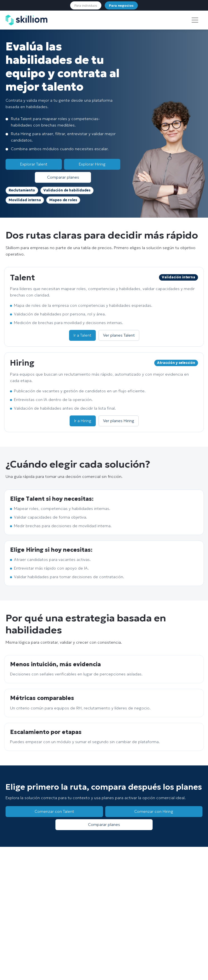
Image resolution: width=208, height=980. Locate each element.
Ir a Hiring (83, 421)
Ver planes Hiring (119, 421)
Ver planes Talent (119, 335)
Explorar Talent (34, 164)
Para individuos (86, 5)
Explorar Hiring (92, 164)
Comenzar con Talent (54, 811)
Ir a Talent (82, 335)
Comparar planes (63, 177)
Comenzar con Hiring (154, 811)
